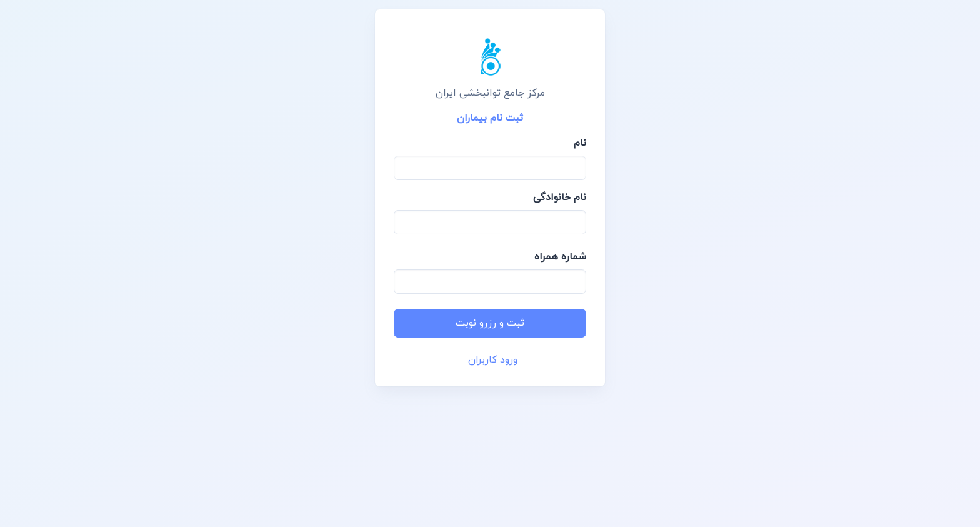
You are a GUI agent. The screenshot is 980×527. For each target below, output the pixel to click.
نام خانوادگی (560, 198)
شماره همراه (560, 257)
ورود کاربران (493, 360)
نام (580, 143)
